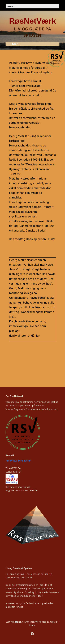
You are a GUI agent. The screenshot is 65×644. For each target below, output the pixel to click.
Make (18, 622)
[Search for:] (32, 6)
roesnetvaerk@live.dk (18, 461)
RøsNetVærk (32, 21)
